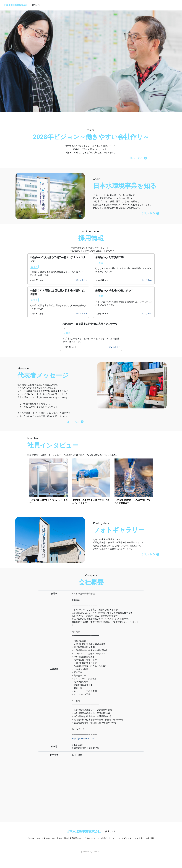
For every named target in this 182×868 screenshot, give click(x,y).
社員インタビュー (109, 838)
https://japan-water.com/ (83, 738)
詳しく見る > (81, 280)
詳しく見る (138, 158)
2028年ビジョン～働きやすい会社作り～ (45, 838)
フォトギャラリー (126, 838)
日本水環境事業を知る (73, 838)
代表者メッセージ (92, 838)
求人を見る (140, 838)
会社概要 (150, 838)
